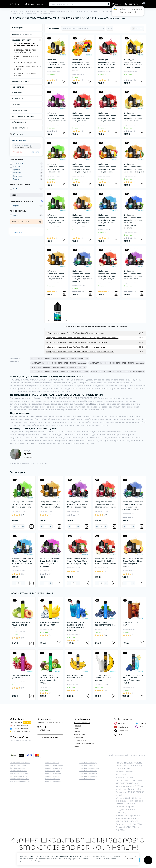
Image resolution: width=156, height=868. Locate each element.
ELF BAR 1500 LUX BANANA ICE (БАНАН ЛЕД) (77, 678)
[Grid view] (133, 28)
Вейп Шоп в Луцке (52, 763)
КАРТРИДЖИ (17, 93)
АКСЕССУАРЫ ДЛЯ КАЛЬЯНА (23, 116)
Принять (131, 859)
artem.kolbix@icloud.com (128, 798)
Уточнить (35, 152)
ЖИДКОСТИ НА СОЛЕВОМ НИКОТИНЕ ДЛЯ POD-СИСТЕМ (58, 11)
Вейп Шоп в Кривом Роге (20, 779)
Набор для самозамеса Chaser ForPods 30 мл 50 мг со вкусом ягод (133, 275)
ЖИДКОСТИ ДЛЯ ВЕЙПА (24, 11)
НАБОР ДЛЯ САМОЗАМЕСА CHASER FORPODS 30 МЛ (103, 11)
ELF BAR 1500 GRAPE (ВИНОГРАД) (21, 676)
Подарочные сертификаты (84, 743)
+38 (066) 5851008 (135, 792)
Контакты (77, 732)
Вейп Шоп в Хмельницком (89, 768)
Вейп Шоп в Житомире (19, 771)
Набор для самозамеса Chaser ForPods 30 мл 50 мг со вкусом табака (56, 275)
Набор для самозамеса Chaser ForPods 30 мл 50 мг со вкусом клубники (82, 168)
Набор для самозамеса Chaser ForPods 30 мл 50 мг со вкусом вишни (81, 117)
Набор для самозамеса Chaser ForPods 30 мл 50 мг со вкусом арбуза (107, 64)
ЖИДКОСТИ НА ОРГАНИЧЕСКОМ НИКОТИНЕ (26, 68)
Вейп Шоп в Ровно (52, 776)
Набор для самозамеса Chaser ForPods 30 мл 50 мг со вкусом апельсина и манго (82, 65)
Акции (76, 746)
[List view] (137, 28)
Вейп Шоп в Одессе (52, 771)
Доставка (77, 726)
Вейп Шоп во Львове (87, 779)
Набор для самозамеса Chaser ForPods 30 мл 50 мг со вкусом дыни (133, 117)
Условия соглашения (82, 723)
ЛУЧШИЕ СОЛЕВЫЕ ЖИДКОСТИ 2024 (26, 57)
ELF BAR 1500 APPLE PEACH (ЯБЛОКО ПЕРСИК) (21, 625)
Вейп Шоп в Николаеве (54, 765)
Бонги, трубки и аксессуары (22, 34)
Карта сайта (78, 737)
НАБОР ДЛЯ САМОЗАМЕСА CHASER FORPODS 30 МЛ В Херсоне (118, 372)
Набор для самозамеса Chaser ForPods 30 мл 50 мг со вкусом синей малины (107, 220)
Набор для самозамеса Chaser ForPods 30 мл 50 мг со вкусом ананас (56, 64)
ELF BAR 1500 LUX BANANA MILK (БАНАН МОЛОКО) (105, 678)
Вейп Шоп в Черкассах (88, 771)
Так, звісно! (126, 12)
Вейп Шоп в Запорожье (19, 773)
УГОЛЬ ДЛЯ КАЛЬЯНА (20, 110)
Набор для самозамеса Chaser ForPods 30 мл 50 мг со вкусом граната (107, 117)
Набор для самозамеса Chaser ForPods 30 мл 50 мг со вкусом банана (133, 64)
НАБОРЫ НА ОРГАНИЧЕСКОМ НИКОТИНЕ (25, 74)
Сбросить (18, 152)
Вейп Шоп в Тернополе (54, 781)
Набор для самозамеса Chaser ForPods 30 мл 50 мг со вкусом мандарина (134, 168)
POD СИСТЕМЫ (18, 87)
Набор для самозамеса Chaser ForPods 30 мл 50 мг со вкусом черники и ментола (82, 276)
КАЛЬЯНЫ (16, 105)
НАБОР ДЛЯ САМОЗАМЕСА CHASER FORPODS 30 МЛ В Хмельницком (60, 372)
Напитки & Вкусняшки (20, 81)
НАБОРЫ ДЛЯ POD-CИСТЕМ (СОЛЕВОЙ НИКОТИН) (25, 51)
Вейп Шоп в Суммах (52, 779)
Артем (27, 454)
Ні (135, 12)
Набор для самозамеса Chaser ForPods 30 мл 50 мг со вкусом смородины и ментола (133, 221)
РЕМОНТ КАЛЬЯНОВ (20, 128)
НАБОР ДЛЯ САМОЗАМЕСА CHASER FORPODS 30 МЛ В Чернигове (58, 363)
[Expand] (40, 34)
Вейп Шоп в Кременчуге (19, 776)
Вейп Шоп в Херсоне (87, 765)
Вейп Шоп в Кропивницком (20, 781)
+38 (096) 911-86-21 (20, 728)
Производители (80, 740)
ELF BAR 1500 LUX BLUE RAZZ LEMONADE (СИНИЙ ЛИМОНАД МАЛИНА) (133, 679)
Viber (139, 727)
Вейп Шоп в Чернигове (88, 773)
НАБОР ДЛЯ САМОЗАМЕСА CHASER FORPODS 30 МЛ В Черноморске (60, 359)
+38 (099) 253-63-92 (21, 725)
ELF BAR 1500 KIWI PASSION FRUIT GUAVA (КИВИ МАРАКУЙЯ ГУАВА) (50, 679)
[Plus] (23, 526)
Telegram (140, 723)
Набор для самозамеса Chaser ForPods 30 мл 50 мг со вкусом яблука (107, 275)
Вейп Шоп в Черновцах (88, 776)
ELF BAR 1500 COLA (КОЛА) (131, 624)
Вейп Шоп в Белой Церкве (20, 763)
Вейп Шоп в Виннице (18, 765)
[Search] (108, 4)
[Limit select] (110, 28)
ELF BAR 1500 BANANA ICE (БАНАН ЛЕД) (50, 624)
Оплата (77, 729)
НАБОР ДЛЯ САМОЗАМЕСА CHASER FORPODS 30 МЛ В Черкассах (58, 367)
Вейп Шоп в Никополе (53, 768)
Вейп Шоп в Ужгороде (88, 763)
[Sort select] (83, 28)
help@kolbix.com (44, 730)
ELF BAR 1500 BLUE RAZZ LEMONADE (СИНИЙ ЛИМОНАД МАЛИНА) (76, 626)
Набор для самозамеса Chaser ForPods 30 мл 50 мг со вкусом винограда (56, 117)
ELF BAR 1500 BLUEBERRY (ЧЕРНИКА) (105, 624)
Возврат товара (80, 734)
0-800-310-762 (16, 722)
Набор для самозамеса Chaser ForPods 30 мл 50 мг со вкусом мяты (56, 219)
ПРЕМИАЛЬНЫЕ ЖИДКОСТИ (25, 63)
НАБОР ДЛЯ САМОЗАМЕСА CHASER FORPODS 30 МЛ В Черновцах (117, 363)
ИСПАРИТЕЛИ (17, 99)
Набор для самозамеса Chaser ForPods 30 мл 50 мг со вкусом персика (81, 219)
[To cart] (64, 82)
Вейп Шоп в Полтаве (53, 773)
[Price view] (141, 28)
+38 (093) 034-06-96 (21, 731)
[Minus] (14, 526)
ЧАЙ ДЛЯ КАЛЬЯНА (19, 122)
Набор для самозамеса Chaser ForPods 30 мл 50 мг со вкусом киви (56, 168)
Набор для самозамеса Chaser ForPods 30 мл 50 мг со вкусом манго (107, 168)
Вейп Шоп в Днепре (18, 768)
